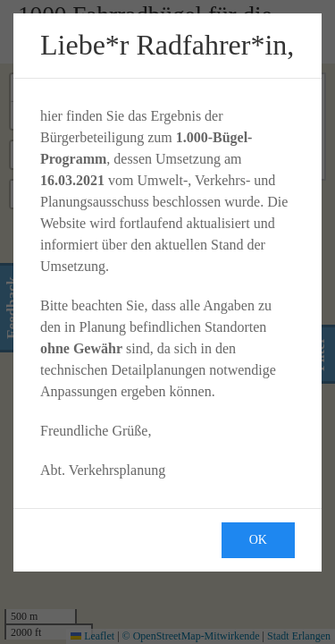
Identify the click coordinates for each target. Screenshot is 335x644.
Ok (258, 540)
